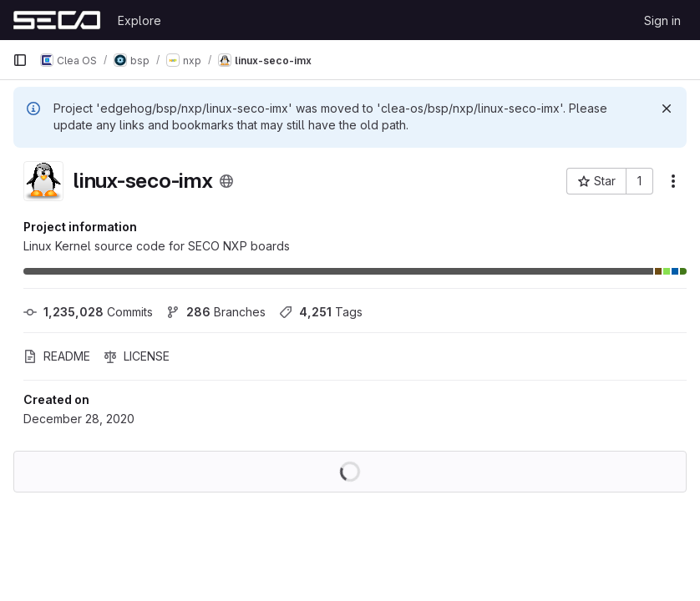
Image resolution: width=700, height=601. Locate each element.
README (57, 356)
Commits (88, 312)
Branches (216, 312)
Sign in (662, 20)
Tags (321, 312)
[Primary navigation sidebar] (20, 60)
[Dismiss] (667, 109)
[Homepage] (57, 20)
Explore (139, 20)
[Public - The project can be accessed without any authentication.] (226, 181)
